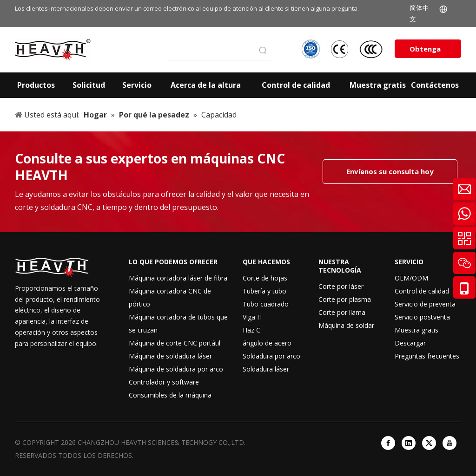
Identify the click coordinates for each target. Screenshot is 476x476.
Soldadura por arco (271, 356)
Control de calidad (422, 291)
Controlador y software (164, 382)
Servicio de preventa (425, 304)
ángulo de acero (267, 343)
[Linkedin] (409, 443)
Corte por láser (341, 286)
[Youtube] (450, 443)
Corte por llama (342, 312)
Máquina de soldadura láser (170, 356)
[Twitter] (429, 443)
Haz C (251, 330)
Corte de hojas (265, 278)
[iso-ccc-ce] (344, 49)
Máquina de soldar (346, 325)
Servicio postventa (422, 317)
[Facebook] (388, 443)
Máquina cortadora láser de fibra (178, 278)
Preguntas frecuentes (427, 356)
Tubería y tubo (264, 291)
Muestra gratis (416, 330)
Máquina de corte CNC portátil (175, 343)
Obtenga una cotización (428, 51)
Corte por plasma (345, 299)
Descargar (410, 343)
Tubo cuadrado (266, 304)
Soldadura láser (266, 369)
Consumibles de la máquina (170, 395)
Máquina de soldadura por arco (176, 369)
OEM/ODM (411, 278)
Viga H (252, 317)
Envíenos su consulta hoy (390, 171)
